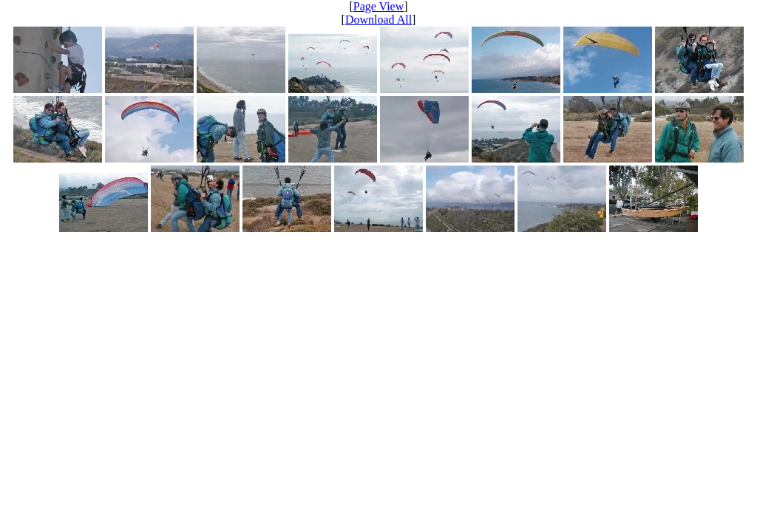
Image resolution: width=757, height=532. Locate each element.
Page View (379, 6)
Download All (378, 20)
